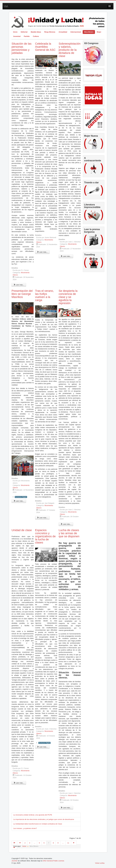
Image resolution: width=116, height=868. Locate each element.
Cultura (36, 36)
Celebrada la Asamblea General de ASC (45, 47)
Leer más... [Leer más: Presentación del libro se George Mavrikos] (19, 501)
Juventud (17, 36)
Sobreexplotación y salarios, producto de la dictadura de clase (70, 50)
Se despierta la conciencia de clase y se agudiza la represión (68, 297)
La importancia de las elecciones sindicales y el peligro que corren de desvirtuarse (44, 819)
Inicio (15, 32)
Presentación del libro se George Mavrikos (22, 294)
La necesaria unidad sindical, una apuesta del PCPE (33, 815)
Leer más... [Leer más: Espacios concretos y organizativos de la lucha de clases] (42, 747)
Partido (27, 36)
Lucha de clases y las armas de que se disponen (69, 533)
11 (68, 843)
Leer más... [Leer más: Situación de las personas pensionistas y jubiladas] (19, 285)
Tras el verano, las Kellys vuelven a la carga (45, 295)
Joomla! (14, 861)
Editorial (24, 32)
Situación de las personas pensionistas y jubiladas (21, 48)
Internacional (76, 32)
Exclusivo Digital (21, 497)
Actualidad (63, 32)
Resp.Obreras (50, 32)
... (34, 843)
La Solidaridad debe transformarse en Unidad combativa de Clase (38, 824)
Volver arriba (100, 863)
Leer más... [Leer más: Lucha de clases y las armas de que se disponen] (66, 808)
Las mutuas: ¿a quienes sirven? (25, 828)
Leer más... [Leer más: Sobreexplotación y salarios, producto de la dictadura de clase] (66, 256)
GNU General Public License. (54, 861)
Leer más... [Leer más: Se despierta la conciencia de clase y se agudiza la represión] (66, 524)
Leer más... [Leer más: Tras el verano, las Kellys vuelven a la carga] (42, 518)
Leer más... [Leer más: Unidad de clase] (19, 783)
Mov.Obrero (89, 32)
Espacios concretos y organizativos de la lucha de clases (45, 536)
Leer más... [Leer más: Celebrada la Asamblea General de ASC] (42, 252)
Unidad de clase (22, 530)
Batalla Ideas (36, 32)
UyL (6, 6)
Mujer (99, 32)
